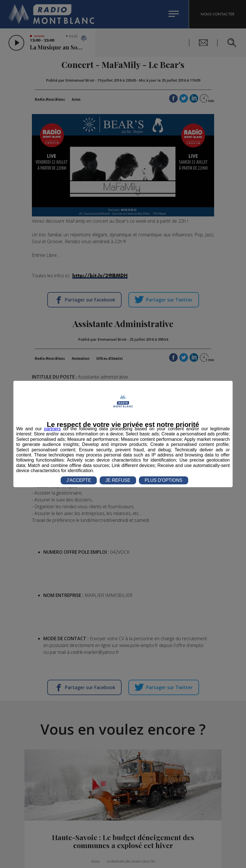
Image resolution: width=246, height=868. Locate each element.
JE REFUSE (118, 480)
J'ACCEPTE (79, 480)
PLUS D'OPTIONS (164, 480)
